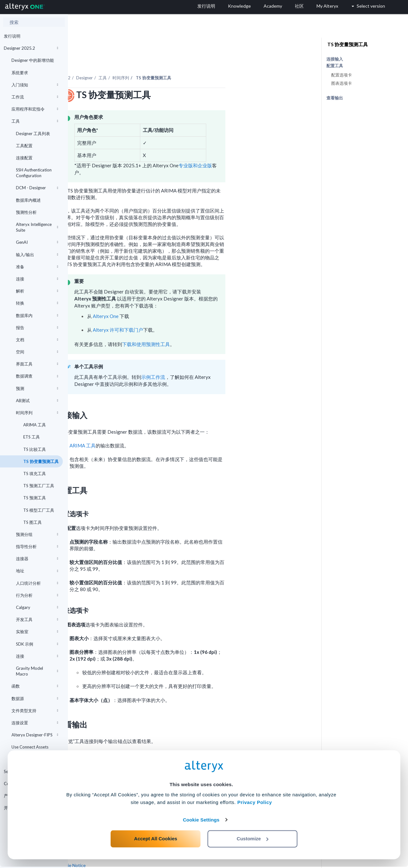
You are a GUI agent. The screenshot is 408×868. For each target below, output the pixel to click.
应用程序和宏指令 (35, 109)
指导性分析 (37, 546)
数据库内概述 (28, 200)
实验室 (37, 632)
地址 (37, 571)
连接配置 (24, 158)
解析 (37, 291)
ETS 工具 (31, 437)
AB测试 (37, 401)
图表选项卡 (342, 83)
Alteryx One (174, 299)
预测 (37, 388)
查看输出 (335, 98)
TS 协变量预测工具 (40, 461)
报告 (37, 328)
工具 (35, 121)
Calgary (37, 607)
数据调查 (37, 376)
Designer (152, 60)
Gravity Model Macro (37, 671)
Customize (253, 840)
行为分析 (37, 595)
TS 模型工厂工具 (38, 510)
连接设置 (35, 723)
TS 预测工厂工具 (38, 486)
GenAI (37, 242)
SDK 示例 (37, 644)
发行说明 (12, 36)
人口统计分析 (37, 583)
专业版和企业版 (263, 148)
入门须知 (35, 85)
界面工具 (37, 364)
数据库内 (37, 315)
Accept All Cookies (156, 840)
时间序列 (37, 413)
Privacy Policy (255, 803)
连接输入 (335, 59)
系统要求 (20, 73)
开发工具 (37, 619)
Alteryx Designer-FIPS (35, 735)
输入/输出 (37, 255)
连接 (37, 279)
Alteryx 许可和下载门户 (186, 312)
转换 (37, 303)
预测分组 (37, 534)
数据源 (35, 698)
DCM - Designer (37, 188)
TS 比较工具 (34, 449)
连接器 (37, 559)
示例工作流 (221, 359)
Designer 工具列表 (33, 134)
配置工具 (335, 66)
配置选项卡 (342, 75)
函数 (35, 686)
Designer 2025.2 (31, 48)
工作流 (35, 97)
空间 (37, 352)
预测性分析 (26, 212)
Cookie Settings (201, 821)
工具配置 (24, 146)
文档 (37, 340)
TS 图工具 (32, 522)
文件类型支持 (35, 711)
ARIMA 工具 (34, 425)
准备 (37, 267)
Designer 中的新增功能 (33, 60)
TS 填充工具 (34, 474)
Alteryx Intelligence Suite (37, 227)
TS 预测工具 (34, 498)
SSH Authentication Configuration (34, 173)
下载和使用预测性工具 (214, 327)
